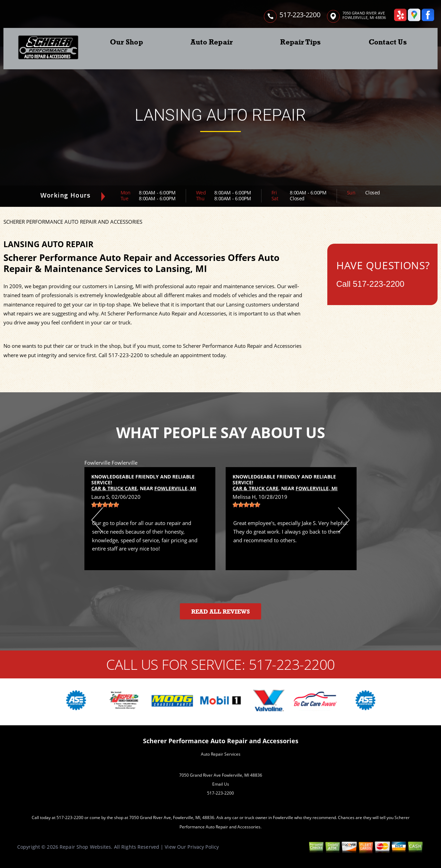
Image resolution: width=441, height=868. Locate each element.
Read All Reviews (220, 612)
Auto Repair (212, 42)
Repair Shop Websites (85, 847)
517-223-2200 (300, 15)
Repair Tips (300, 42)
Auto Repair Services (221, 754)
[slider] (105, 505)
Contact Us (388, 42)
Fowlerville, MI (175, 488)
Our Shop (126, 42)
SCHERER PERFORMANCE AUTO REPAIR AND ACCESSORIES (73, 222)
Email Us (221, 784)
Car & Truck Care (114, 488)
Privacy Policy (203, 847)
